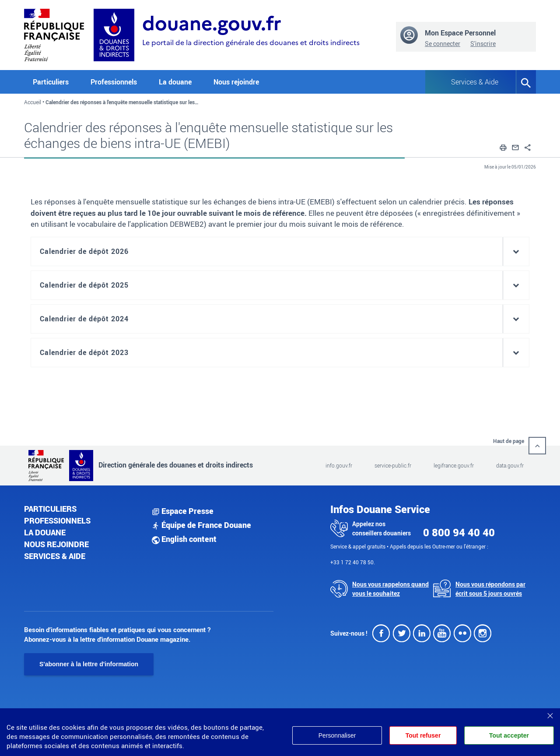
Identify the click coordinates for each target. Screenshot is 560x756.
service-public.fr (393, 465)
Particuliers (50, 509)
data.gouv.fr (510, 465)
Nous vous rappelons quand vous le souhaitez (390, 589)
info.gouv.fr (339, 465)
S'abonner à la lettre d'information (89, 664)
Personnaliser (336, 735)
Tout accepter (509, 735)
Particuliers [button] (51, 82)
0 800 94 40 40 (459, 532)
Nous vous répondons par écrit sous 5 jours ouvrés (490, 589)
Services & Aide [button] (475, 82)
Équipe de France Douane (201, 525)
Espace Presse (183, 511)
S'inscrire (483, 44)
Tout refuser (423, 735)
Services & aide (55, 556)
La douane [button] (175, 82)
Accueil (33, 102)
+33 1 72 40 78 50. (353, 562)
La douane (45, 532)
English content (184, 539)
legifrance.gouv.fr (454, 465)
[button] (503, 146)
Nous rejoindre (236, 82)
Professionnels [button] (114, 82)
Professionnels (57, 520)
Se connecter (443, 44)
